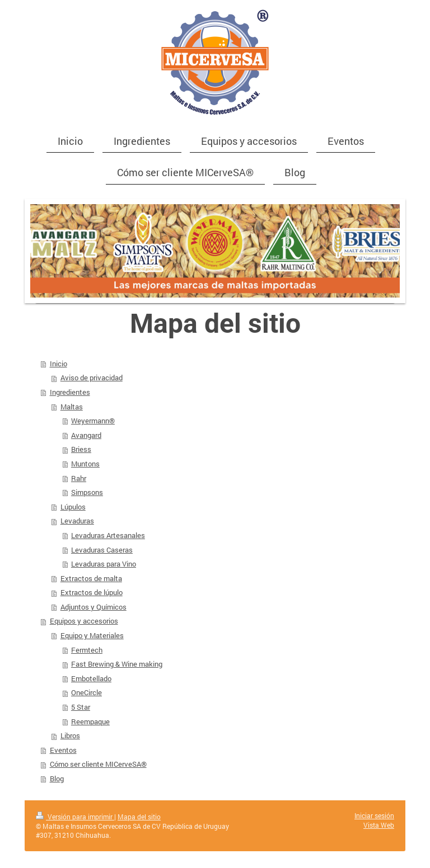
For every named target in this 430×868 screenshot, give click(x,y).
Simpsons (87, 492)
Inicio (59, 364)
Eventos (63, 750)
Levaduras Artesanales (108, 535)
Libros (70, 735)
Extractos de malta (91, 578)
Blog (57, 779)
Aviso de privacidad (92, 378)
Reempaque (90, 721)
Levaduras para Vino (104, 564)
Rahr (79, 478)
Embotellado (91, 678)
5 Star (81, 707)
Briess (81, 449)
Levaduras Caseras (102, 550)
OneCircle (87, 692)
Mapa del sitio (139, 817)
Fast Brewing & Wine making (117, 664)
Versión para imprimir (75, 817)
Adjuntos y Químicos (94, 607)
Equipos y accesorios (84, 621)
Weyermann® (93, 421)
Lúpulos (73, 507)
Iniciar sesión (374, 816)
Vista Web (379, 825)
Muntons (85, 464)
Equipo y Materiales (92, 635)
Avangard (86, 435)
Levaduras (77, 521)
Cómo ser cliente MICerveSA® (98, 764)
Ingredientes (70, 392)
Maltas (72, 407)
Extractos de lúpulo (92, 592)
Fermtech (87, 650)
